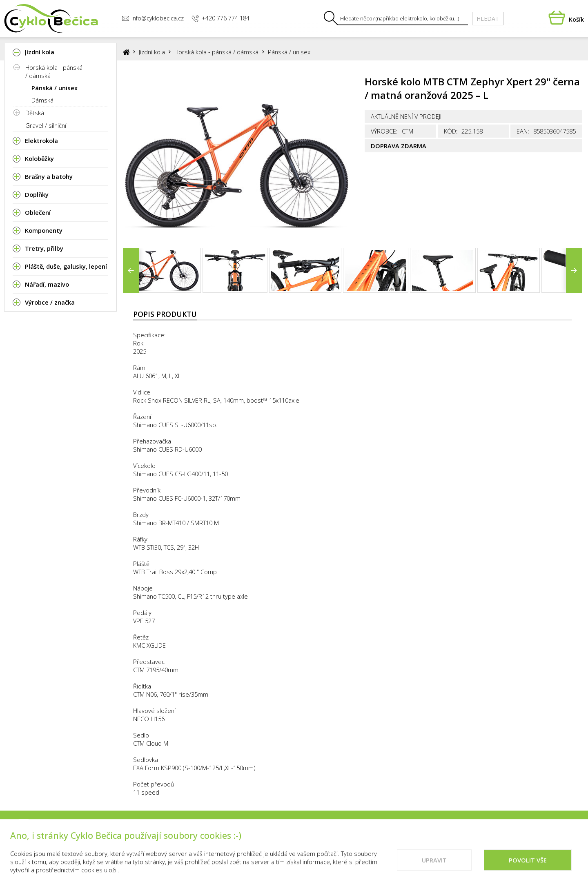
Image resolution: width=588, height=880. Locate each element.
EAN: (523, 131)
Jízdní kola (152, 52)
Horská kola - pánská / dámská (54, 71)
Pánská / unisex (55, 88)
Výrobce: (384, 131)
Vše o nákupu (400, 838)
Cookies (445, 838)
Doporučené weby (499, 838)
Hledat (488, 19)
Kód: (451, 131)
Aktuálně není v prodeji (406, 116)
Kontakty (351, 838)
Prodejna (308, 838)
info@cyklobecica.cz (153, 18)
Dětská (35, 113)
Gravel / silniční (46, 125)
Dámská (42, 100)
